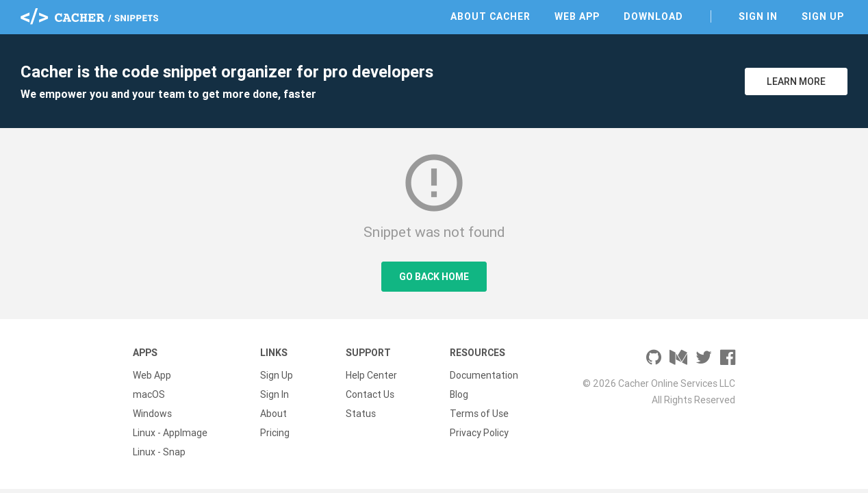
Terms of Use (479, 414)
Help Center (371, 375)
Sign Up (823, 16)
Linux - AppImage (170, 433)
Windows (152, 414)
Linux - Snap (159, 452)
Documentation (484, 375)
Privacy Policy (479, 433)
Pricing (275, 433)
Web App (577, 16)
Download (653, 16)
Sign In (758, 16)
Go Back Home (434, 277)
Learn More (796, 81)
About (273, 414)
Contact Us (370, 394)
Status (361, 414)
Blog (459, 394)
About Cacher (490, 16)
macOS (149, 394)
